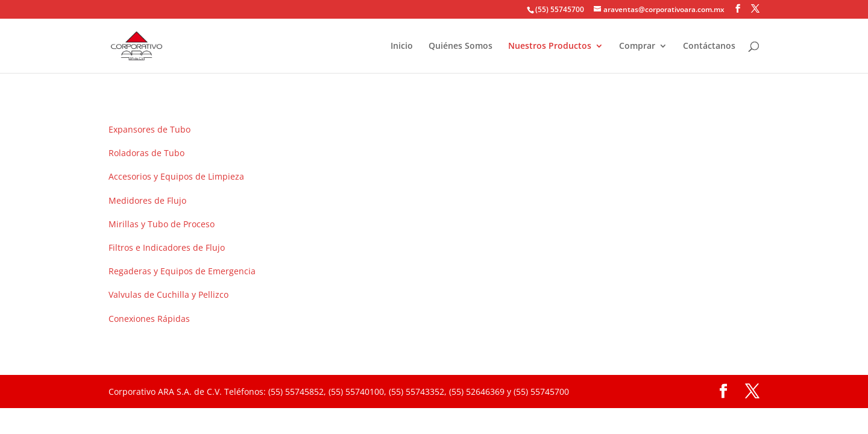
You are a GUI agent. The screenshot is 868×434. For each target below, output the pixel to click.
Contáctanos (709, 46)
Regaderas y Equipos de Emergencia (182, 271)
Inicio (402, 46)
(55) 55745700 (560, 9)
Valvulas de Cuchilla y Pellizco (168, 294)
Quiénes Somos (461, 46)
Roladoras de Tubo (146, 153)
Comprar (637, 46)
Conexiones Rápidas (149, 319)
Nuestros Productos (550, 46)
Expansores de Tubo (149, 129)
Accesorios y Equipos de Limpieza (176, 176)
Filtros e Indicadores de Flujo (167, 247)
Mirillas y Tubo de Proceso (162, 224)
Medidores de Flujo (147, 200)
